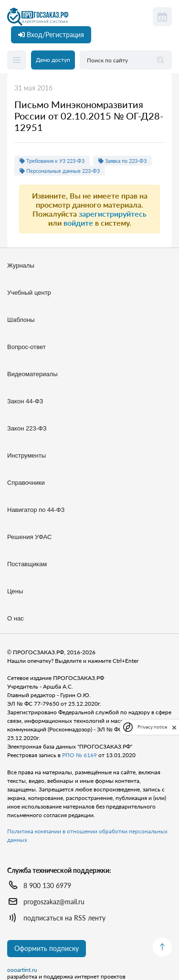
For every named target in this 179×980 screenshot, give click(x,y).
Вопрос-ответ (26, 347)
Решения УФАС (29, 537)
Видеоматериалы (32, 374)
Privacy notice (152, 727)
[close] (174, 727)
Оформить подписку (47, 948)
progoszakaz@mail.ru (54, 902)
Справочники (26, 483)
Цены (15, 591)
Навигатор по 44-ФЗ (36, 510)
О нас (16, 618)
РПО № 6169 (79, 755)
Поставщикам (27, 564)
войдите (78, 223)
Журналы (21, 265)
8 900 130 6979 (47, 885)
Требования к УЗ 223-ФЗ (52, 161)
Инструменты (26, 455)
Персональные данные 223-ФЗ (60, 171)
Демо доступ (53, 60)
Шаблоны (21, 320)
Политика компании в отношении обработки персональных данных (87, 835)
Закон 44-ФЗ (25, 401)
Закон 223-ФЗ (27, 428)
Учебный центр (29, 293)
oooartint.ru (22, 970)
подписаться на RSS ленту (64, 918)
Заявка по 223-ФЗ (122, 161)
